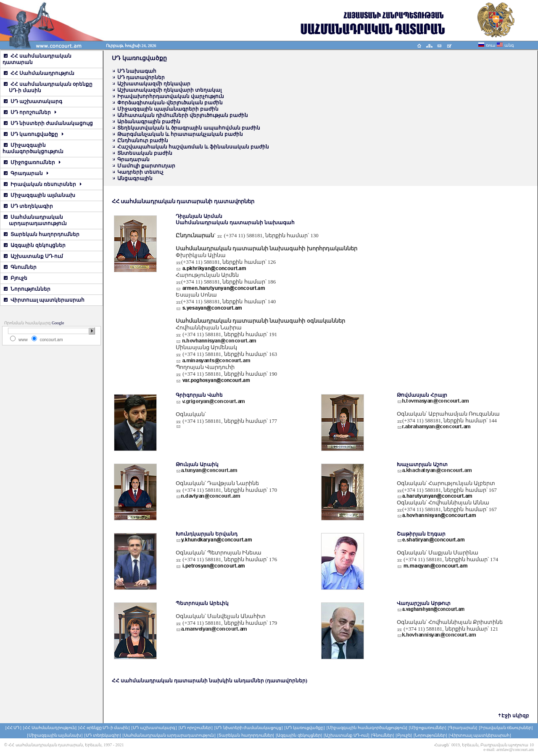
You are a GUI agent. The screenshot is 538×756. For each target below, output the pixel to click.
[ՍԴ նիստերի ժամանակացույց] (249, 728)
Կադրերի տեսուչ (140, 172)
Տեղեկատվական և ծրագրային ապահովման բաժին (189, 128)
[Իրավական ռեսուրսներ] (506, 728)
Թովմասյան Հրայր (422, 395)
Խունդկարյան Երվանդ (207, 534)
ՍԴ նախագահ (137, 71)
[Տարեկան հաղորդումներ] (246, 735)
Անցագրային (135, 178)
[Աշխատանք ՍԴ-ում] (347, 735)
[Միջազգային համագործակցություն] (367, 728)
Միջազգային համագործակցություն (33, 148)
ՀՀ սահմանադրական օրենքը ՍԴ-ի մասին (47, 87)
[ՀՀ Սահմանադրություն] (50, 728)
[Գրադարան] (463, 728)
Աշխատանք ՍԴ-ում (33, 256)
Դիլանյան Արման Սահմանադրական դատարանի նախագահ (235, 219)
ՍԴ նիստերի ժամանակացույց (48, 123)
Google (58, 323)
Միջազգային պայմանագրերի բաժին (168, 109)
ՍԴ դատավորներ (141, 77)
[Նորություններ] (430, 735)
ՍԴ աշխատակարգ (33, 101)
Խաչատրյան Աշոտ (422, 464)
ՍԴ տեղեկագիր (28, 206)
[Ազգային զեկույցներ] (299, 735)
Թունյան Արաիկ (197, 464)
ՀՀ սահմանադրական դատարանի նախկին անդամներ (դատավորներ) (210, 681)
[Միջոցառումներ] (428, 728)
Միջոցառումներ (32, 162)
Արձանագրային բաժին (149, 122)
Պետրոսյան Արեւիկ (202, 603)
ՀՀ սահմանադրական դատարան (37, 59)
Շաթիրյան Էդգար (421, 534)
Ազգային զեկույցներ (35, 245)
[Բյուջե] (404, 735)
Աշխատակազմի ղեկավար (154, 84)
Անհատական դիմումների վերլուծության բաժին (183, 115)
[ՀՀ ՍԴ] (13, 728)
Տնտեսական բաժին (145, 153)
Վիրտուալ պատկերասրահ (44, 300)
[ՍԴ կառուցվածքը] (305, 728)
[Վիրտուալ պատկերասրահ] (480, 735)
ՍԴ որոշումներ (30, 112)
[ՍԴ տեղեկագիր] (102, 735)
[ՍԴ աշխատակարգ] (154, 728)
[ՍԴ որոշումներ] (196, 728)
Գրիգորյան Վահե (199, 395)
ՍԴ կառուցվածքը (34, 134)
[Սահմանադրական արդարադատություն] (169, 735)
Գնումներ (20, 267)
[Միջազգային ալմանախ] (55, 735)
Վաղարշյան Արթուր (424, 603)
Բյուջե (16, 278)
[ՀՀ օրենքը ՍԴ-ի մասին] (104, 728)
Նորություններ (27, 289)
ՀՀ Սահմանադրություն (39, 73)
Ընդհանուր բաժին (143, 141)
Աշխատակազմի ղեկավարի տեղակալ (169, 90)
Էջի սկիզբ (515, 716)
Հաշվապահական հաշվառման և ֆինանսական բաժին (193, 147)
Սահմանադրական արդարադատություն (35, 220)
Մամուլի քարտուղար (146, 166)
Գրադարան (26, 173)
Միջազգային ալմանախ (40, 195)
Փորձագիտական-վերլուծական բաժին (170, 103)
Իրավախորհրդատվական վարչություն (171, 96)
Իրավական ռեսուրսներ (43, 184)
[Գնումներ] (383, 735)
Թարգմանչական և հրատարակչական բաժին (180, 134)
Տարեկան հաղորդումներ (42, 234)
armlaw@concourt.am (515, 749)
